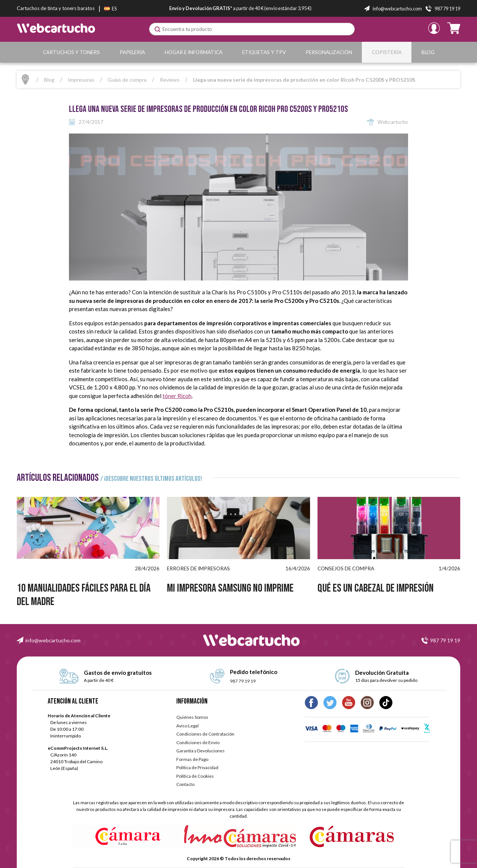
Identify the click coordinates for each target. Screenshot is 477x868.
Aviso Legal (187, 726)
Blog (428, 52)
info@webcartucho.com (53, 640)
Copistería (387, 52)
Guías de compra (127, 80)
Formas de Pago (192, 759)
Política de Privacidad (197, 767)
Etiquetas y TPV (264, 52)
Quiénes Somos (192, 717)
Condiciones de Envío (198, 742)
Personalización (329, 52)
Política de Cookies (195, 776)
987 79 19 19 (243, 681)
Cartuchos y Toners (71, 52)
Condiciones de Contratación (205, 734)
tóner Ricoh (177, 396)
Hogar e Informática (194, 52)
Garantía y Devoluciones (200, 751)
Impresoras (81, 80)
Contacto (185, 784)
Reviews (170, 80)
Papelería (132, 52)
